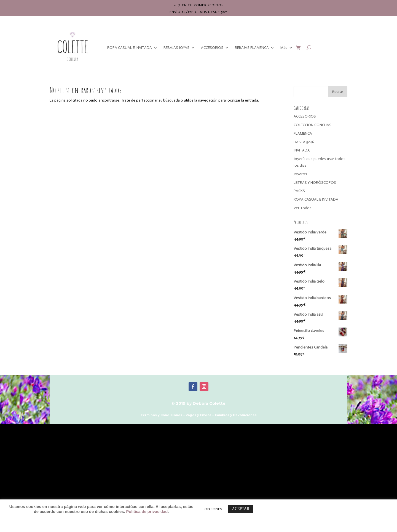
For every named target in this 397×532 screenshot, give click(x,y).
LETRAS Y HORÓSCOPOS (315, 183)
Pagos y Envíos (198, 415)
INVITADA (302, 150)
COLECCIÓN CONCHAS (312, 125)
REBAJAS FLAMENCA (252, 48)
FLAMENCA (303, 133)
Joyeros (300, 174)
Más (284, 48)
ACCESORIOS (212, 48)
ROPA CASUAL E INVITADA (130, 48)
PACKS (299, 191)
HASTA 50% (304, 142)
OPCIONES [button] (213, 509)
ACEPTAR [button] (241, 509)
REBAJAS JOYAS (176, 48)
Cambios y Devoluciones (236, 415)
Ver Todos (303, 208)
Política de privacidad (147, 512)
